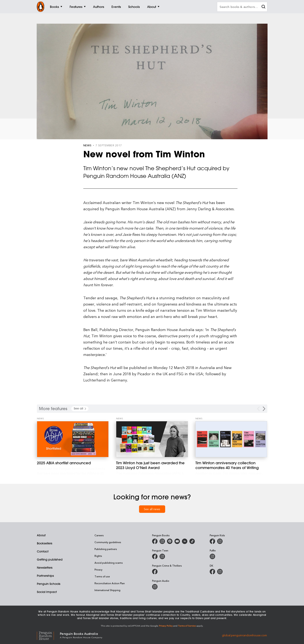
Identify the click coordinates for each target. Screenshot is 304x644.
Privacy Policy (166, 626)
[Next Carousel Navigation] (264, 409)
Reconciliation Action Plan (110, 583)
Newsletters (45, 568)
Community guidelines (108, 542)
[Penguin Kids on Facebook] (212, 541)
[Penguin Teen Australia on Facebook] (155, 556)
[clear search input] (263, 7)
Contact (43, 551)
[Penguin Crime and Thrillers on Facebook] (155, 572)
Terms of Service (187, 626)
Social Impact (47, 592)
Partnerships (45, 576)
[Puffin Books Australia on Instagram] (212, 556)
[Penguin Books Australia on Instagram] (162, 541)
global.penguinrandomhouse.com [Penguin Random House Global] (244, 635)
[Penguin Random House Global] (48, 635)
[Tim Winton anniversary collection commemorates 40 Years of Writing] (231, 439)
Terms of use (102, 576)
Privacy (98, 569)
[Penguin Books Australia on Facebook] (155, 541)
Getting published (50, 560)
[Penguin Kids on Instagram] (220, 541)
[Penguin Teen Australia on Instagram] (162, 556)
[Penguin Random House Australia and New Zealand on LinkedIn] (185, 541)
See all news (152, 509)
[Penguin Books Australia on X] (170, 541)
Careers (99, 535)
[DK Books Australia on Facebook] (212, 572)
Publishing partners (106, 549)
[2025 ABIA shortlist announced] (73, 439)
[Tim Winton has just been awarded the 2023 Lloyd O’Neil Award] (152, 439)
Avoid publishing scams (109, 563)
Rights (98, 556)
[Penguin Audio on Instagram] (155, 587)
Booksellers (45, 543)
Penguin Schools (49, 584)
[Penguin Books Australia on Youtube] (177, 541)
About (41, 535)
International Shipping (107, 590)
